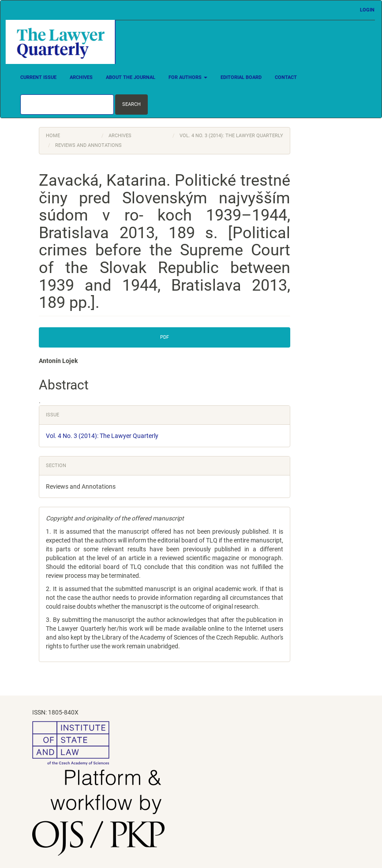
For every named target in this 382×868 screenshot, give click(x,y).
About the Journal (131, 77)
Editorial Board (241, 77)
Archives (81, 77)
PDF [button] (165, 337)
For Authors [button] (188, 77)
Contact (286, 77)
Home (53, 136)
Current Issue (38, 77)
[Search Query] (67, 105)
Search (131, 104)
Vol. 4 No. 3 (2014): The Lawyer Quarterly (231, 136)
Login (367, 10)
